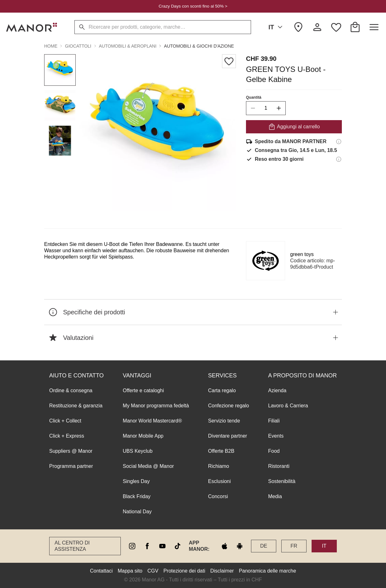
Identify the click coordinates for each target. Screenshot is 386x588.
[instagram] (132, 546)
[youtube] (162, 546)
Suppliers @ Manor (71, 451)
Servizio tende (224, 421)
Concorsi (218, 496)
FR (294, 546)
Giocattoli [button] (78, 46)
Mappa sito (130, 571)
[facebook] (147, 546)
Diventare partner (228, 436)
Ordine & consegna (71, 390)
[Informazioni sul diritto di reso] (339, 159)
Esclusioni (219, 481)
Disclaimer (222, 571)
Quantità (254, 97)
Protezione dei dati (184, 571)
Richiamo (219, 466)
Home (51, 46)
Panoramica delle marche (267, 571)
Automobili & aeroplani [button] (128, 46)
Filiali (274, 421)
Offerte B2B (221, 451)
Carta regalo (222, 390)
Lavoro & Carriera (288, 406)
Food (274, 451)
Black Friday (137, 496)
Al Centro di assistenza (72, 546)
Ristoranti (279, 466)
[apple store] (225, 546)
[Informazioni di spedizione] (339, 142)
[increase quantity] (279, 108)
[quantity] (266, 108)
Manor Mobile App (143, 436)
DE (264, 546)
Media (275, 496)
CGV (153, 571)
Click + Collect (65, 421)
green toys (302, 254)
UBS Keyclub (137, 451)
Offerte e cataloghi (143, 390)
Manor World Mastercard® (152, 421)
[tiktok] (178, 546)
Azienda (277, 390)
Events (276, 436)
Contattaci (101, 571)
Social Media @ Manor (148, 466)
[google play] (240, 546)
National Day (137, 512)
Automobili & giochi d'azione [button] (199, 46)
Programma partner (71, 466)
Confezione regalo (229, 406)
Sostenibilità (282, 481)
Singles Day (136, 481)
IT (277, 27)
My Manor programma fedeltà (156, 406)
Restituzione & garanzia (76, 406)
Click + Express (67, 436)
